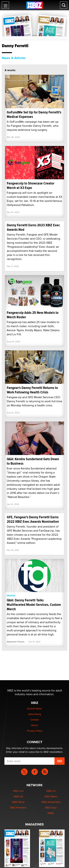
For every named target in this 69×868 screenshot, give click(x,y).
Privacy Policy (35, 731)
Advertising (35, 714)
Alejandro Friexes (16, 642)
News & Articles (14, 58)
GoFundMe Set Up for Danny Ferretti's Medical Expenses (34, 114)
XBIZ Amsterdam (51, 802)
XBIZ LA (51, 791)
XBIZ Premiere (18, 807)
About (34, 725)
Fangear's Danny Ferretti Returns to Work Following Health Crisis (32, 390)
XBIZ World (18, 802)
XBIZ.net (18, 796)
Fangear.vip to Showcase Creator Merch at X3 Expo (31, 185)
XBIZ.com (18, 791)
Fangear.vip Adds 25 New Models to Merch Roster (33, 315)
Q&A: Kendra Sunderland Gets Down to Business (33, 461)
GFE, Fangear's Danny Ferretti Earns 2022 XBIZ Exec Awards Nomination (33, 519)
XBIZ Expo (51, 807)
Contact (34, 720)
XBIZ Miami (51, 796)
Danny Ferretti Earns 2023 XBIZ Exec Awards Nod (33, 227)
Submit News (34, 708)
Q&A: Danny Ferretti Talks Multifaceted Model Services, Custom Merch (34, 605)
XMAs (51, 813)
